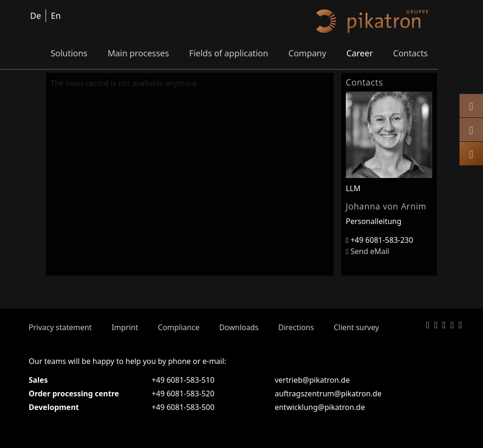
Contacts (411, 53)
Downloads (239, 327)
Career (359, 53)
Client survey (356, 327)
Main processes (138, 53)
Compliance (179, 327)
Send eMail (367, 251)
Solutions (69, 53)
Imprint (125, 327)
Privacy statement (60, 327)
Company (308, 53)
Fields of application (229, 53)
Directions (296, 327)
